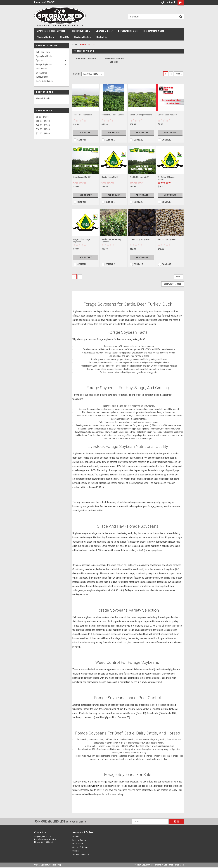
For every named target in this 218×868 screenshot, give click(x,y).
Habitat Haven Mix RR (110, 177)
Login (162, 2)
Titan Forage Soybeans (83, 115)
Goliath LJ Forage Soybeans (141, 115)
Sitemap (76, 851)
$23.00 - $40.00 (43, 121)
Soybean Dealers (83, 37)
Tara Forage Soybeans (167, 239)
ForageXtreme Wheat (153, 31)
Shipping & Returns (80, 847)
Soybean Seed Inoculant (167, 115)
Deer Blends (41, 69)
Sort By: (77, 74)
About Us (64, 37)
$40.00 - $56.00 (43, 125)
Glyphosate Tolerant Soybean (51, 31)
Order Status (78, 844)
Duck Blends (42, 73)
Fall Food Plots (43, 52)
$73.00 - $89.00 (43, 134)
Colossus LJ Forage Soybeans (114, 115)
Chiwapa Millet (104, 31)
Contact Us (102, 37)
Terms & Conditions (81, 854)
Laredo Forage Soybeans (140, 239)
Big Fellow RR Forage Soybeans (166, 178)
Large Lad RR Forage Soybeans (82, 241)
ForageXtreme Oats (128, 31)
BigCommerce (148, 865)
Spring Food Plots (44, 56)
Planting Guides (46, 37)
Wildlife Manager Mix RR (139, 177)
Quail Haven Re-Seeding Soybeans (111, 241)
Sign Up (172, 2)
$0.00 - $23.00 (42, 117)
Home (74, 44)
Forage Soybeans (81, 31)
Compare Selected (173, 284)
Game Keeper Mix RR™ (82, 177)
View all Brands (43, 98)
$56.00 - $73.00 (43, 129)
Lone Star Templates (174, 865)
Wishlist (76, 837)
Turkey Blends (42, 77)
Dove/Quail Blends (44, 81)
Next (180, 74)
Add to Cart (86, 133)
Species (40, 60)
